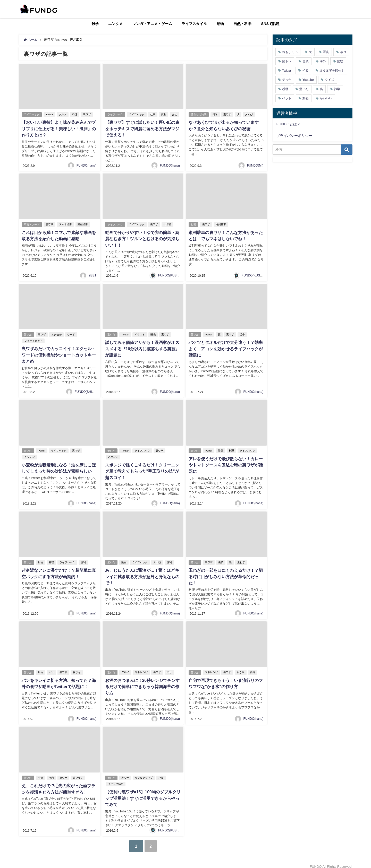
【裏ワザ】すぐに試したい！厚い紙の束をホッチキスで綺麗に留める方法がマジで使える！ (142, 128)
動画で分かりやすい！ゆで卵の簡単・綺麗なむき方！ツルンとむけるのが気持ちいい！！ (142, 238)
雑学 (95, 24)
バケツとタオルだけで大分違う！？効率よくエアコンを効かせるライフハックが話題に (225, 347)
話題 (221, 449)
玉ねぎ (241, 559)
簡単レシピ (141, 669)
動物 (220, 24)
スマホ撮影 (66, 224)
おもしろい (290, 52)
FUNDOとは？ (288, 124)
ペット (287, 98)
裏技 (221, 559)
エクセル (57, 333)
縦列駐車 (221, 224)
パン (52, 669)
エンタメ (115, 24)
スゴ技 (157, 559)
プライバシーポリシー (294, 136)
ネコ (343, 52)
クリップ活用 (115, 780)
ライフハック (32, 114)
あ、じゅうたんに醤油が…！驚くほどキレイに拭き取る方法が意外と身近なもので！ (142, 574)
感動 (285, 89)
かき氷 (241, 669)
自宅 (253, 669)
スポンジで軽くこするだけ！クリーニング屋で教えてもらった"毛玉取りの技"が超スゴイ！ (142, 469)
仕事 (153, 114)
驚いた (28, 333)
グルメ (63, 114)
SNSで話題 (271, 24)
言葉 (306, 61)
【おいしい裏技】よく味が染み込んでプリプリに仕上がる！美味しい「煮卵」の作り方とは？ (58, 128)
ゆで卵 (168, 224)
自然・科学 (242, 24)
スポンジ (113, 455)
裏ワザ (87, 114)
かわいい (326, 98)
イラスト (140, 333)
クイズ (330, 80)
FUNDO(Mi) (255, 165)
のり (170, 669)
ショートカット (33, 339)
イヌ (305, 71)
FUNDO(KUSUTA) (171, 274)
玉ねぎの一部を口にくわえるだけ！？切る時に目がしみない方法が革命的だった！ (225, 574)
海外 (323, 61)
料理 (75, 114)
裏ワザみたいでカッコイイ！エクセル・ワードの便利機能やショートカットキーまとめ (58, 353)
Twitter (49, 114)
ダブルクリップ (144, 773)
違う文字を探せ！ (332, 71)
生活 (41, 773)
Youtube (308, 80)
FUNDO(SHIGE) (86, 389)
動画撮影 (83, 224)
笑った (287, 80)
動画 (193, 224)
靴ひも (77, 669)
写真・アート (32, 224)
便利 (164, 114)
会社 (175, 114)
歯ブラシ (78, 773)
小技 (161, 773)
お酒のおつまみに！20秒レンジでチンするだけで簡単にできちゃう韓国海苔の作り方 (142, 683)
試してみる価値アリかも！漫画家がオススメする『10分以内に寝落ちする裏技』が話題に (142, 347)
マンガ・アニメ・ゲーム (152, 24)
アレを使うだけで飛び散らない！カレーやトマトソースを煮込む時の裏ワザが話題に (225, 463)
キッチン (29, 455)
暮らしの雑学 (199, 114)
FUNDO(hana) (86, 165)
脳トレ (287, 61)
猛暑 (242, 333)
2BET (92, 274)
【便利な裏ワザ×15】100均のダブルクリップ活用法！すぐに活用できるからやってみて (143, 794)
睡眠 (153, 333)
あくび (249, 114)
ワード (71, 333)
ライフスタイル (194, 24)
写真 (326, 52)
